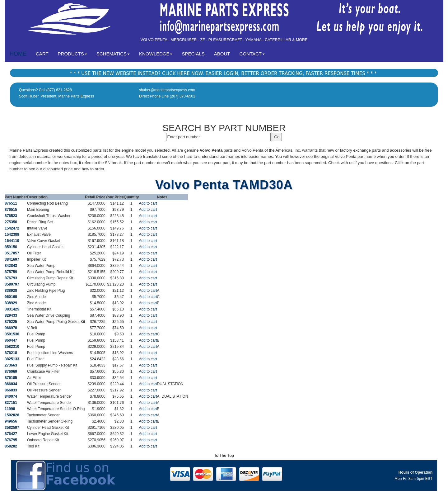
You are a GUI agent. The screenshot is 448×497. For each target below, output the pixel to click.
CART (44, 53)
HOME (18, 54)
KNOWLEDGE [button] (156, 54)
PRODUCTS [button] (72, 54)
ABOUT (222, 54)
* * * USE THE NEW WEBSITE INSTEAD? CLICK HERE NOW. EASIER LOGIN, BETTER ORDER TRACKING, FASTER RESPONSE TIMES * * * (223, 73)
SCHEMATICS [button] (113, 54)
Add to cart (148, 203)
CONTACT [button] (252, 54)
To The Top (224, 455)
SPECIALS (193, 54)
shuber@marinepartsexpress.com (167, 90)
